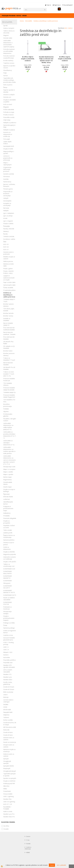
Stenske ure (7, 97)
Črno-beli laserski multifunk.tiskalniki (9, 329)
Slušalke (6, 704)
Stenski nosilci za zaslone (9, 739)
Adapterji (6, 715)
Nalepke (6, 210)
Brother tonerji (8, 316)
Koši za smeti (8, 104)
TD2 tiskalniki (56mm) (8, 384)
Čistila (5, 625)
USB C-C (6, 647)
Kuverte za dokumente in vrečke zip (8, 134)
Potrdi (52, 865)
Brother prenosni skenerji (9, 354)
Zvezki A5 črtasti (9, 689)
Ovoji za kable (8, 794)
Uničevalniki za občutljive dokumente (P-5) (9, 443)
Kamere (6, 655)
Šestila (5, 234)
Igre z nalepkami (9, 213)
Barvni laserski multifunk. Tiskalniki (9, 333)
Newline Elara (8, 680)
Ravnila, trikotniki (9, 229)
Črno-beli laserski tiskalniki (9, 338)
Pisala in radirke (8, 223)
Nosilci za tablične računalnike (9, 599)
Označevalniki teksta (8, 483)
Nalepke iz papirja (9, 130)
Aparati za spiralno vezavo (9, 67)
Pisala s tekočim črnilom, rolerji (8, 272)
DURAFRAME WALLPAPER (8, 572)
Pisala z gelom (8, 268)
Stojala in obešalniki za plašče (9, 101)
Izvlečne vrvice (8, 635)
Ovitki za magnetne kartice (10, 632)
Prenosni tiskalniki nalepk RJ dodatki (9, 389)
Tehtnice (6, 717)
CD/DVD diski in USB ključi (8, 701)
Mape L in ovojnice (9, 469)
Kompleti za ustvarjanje (7, 204)
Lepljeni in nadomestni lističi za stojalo (9, 278)
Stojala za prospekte (7, 522)
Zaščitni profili (8, 533)
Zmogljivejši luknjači (10, 771)
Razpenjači (7, 768)
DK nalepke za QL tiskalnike (9, 347)
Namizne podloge (9, 628)
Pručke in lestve (8, 115)
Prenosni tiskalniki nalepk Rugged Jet (9, 396)
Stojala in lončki (8, 149)
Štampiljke (7, 226)
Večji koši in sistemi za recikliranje (9, 558)
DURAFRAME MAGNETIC (8, 577)
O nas (28, 840)
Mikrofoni (6, 786)
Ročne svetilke (8, 720)
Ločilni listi (7, 499)
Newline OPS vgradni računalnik (9, 666)
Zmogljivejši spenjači (7, 762)
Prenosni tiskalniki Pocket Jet (9, 380)
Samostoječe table (9, 285)
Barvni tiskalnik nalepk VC (8, 324)
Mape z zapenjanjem (7, 164)
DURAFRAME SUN (9, 569)
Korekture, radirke (9, 239)
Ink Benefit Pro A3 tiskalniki (9, 368)
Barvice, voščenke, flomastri (9, 185)
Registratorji (7, 480)
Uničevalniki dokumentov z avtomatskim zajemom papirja (9, 44)
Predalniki (6, 516)
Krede (5, 218)
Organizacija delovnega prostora (7, 169)
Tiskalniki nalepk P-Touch (9, 300)
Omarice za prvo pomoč (9, 543)
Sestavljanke (7, 201)
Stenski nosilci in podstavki (8, 253)
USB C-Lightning (8, 796)
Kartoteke (7, 657)
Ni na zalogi (42, 43)
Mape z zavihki (8, 472)
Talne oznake (8, 530)
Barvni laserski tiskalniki (8, 364)
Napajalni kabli (8, 712)
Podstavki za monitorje (7, 608)
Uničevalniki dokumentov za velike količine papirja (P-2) (8, 426)
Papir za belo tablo (9, 282)
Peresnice (7, 176)
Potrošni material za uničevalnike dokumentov (9, 51)
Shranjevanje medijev (7, 612)
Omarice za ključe (9, 95)
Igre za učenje (8, 216)
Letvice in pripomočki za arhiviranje (8, 158)
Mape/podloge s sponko (9, 152)
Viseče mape (7, 487)
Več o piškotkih (61, 865)
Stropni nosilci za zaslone (9, 746)
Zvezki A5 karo (8, 735)
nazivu (70, 28)
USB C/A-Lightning (9, 802)
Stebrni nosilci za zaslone (9, 755)
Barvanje (6, 208)
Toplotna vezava (9, 63)
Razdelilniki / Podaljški (7, 808)
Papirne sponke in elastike (9, 91)
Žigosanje (6, 494)
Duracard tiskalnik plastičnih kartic (9, 639)
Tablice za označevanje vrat (9, 565)
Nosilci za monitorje (10, 742)
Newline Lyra (7, 677)
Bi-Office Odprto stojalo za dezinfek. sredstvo (28, 59)
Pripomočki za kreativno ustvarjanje (8, 194)
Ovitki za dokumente (7, 548)
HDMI (5, 707)
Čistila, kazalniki (8, 288)
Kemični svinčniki (9, 174)
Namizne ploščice (9, 540)
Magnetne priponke (10, 554)
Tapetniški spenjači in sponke (9, 775)
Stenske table (8, 38)
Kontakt (28, 844)
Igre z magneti (8, 221)
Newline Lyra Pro (9, 814)
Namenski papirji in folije (9, 126)
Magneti (6, 35)
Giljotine (6, 411)
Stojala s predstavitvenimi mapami (9, 618)
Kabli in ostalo (8, 811)
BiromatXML (29, 21)
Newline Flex (7, 799)
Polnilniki (6, 409)
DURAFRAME (8, 581)
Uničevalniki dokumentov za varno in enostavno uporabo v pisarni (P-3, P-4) (9, 460)
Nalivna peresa (8, 261)
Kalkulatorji (7, 513)
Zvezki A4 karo (8, 732)
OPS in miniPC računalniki (8, 671)
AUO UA (6, 247)
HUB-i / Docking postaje (8, 643)
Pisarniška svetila (9, 117)
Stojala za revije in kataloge (9, 490)
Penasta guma (8, 189)
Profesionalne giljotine (8, 415)
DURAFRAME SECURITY (8, 587)
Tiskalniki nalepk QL (10, 392)
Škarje (5, 87)
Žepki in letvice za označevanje (9, 536)
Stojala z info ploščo (10, 562)
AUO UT (6, 249)
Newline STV (7, 674)
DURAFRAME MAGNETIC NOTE (9, 591)
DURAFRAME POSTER (8, 603)
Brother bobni (8, 351)
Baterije (6, 697)
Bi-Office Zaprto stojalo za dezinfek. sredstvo (65, 59)
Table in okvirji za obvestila (9, 32)
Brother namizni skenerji (8, 305)
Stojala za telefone (9, 781)
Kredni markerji (8, 60)
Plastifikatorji (8, 70)
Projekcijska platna (9, 290)
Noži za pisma (8, 85)
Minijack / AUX (8, 652)
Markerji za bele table (8, 265)
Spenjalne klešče (9, 766)
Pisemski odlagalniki (10, 518)
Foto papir (7, 139)
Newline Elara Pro (9, 817)
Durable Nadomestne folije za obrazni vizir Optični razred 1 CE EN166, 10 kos (46, 60)
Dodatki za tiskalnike (7, 319)
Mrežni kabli (7, 710)
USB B (5, 695)
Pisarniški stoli (8, 663)
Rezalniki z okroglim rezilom (10, 420)
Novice (19, 16)
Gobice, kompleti (9, 28)
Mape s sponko (8, 474)
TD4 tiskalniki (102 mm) (9, 401)
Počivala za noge (9, 112)
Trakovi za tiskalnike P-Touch (9, 359)
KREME (24, 16)
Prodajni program (9, 16)
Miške (5, 789)
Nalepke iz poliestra (10, 123)
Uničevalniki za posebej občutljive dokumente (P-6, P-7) (10, 435)
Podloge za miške (9, 623)
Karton (6, 75)
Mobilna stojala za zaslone (9, 258)
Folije (5, 73)
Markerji (6, 231)
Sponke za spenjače (10, 778)
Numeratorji (7, 182)
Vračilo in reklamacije (28, 848)
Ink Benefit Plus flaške (8, 343)
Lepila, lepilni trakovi (7, 143)
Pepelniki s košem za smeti (9, 526)
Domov (22, 21)
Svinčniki (6, 179)
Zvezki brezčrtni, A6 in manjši (10, 723)
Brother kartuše (8, 313)
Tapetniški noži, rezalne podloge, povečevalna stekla (9, 80)
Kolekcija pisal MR (9, 783)
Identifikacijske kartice (8, 503)
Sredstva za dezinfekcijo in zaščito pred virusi (9, 295)
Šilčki (5, 242)
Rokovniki (6, 730)
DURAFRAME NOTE (10, 595)
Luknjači (6, 198)
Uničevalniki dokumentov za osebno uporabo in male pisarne (9, 450)
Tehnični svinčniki (9, 236)
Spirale (5, 26)
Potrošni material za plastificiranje (9, 57)
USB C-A (6, 650)
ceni (66, 28)
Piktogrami (7, 583)
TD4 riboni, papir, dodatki (9, 310)
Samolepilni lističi (9, 146)
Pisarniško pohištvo (10, 660)
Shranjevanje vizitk (9, 467)
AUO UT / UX (8, 804)
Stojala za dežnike (9, 552)
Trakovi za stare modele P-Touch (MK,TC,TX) (9, 374)
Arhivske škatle (8, 497)
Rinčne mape (7, 477)
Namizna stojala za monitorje (9, 750)
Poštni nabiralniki (9, 109)
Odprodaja (7, 120)
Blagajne (6, 107)
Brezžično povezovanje (7, 405)
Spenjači (6, 759)
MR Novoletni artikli (10, 727)
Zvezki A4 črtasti (9, 687)
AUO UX (6, 244)
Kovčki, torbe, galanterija (8, 683)
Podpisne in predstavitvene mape (8, 508)
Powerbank (7, 791)
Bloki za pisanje (8, 692)
